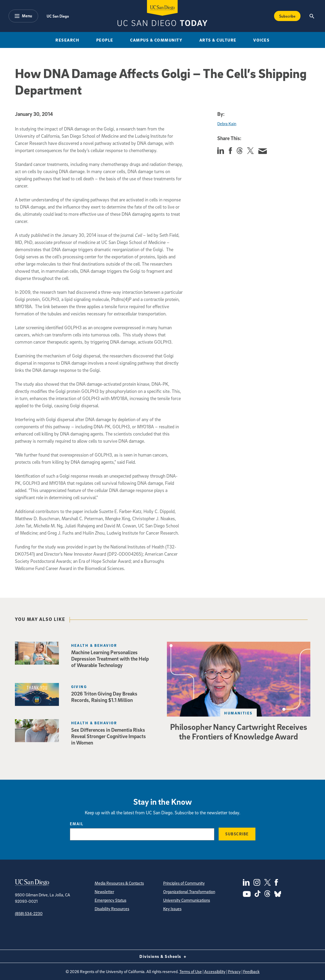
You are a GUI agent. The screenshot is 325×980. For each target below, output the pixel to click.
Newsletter (104, 892)
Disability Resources (112, 909)
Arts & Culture (218, 40)
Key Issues (172, 909)
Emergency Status (111, 900)
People (105, 40)
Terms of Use (191, 971)
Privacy (234, 971)
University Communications (187, 900)
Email (77, 824)
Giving (79, 687)
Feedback (251, 971)
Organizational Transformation (189, 892)
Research (67, 40)
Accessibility (215, 971)
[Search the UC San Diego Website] (312, 16)
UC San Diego (58, 16)
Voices (261, 40)
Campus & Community (156, 40)
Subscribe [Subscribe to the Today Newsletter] (287, 16)
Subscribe (237, 834)
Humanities (238, 713)
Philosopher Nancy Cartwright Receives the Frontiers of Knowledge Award (239, 731)
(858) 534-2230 (29, 913)
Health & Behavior (94, 645)
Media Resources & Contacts (119, 883)
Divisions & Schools (163, 956)
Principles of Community (184, 883)
